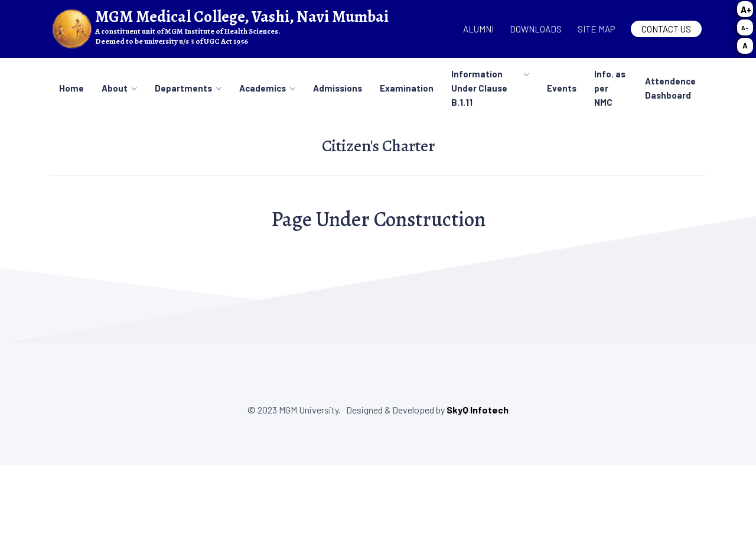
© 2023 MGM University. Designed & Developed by (347, 410)
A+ (746, 9)
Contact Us (666, 29)
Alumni (478, 29)
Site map (596, 29)
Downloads (536, 29)
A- (745, 28)
